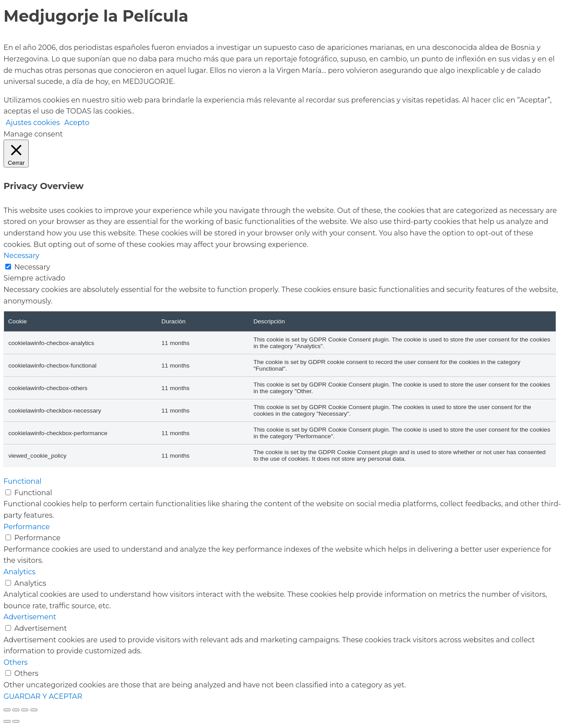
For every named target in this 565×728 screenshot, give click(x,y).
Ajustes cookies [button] (33, 123)
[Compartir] (25, 710)
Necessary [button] (21, 256)
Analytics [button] (19, 572)
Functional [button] (23, 481)
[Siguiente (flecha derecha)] (16, 721)
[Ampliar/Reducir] (7, 710)
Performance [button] (27, 527)
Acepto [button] (77, 123)
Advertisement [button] (30, 617)
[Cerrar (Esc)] (34, 710)
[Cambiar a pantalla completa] (16, 710)
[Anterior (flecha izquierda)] (7, 721)
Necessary (32, 267)
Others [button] (16, 662)
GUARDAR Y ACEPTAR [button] (43, 696)
